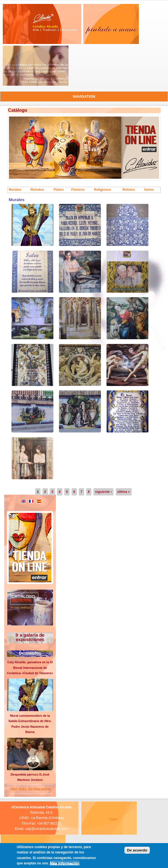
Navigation (84, 96)
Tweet (113, 819)
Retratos (37, 190)
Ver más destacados (31, 789)
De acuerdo (137, 850)
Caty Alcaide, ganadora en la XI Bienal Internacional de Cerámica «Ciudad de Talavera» (30, 668)
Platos (59, 190)
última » (124, 492)
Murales (15, 190)
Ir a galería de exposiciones (30, 637)
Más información (65, 863)
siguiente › (103, 492)
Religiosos (102, 190)
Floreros (78, 190)
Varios (149, 190)
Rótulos (129, 190)
